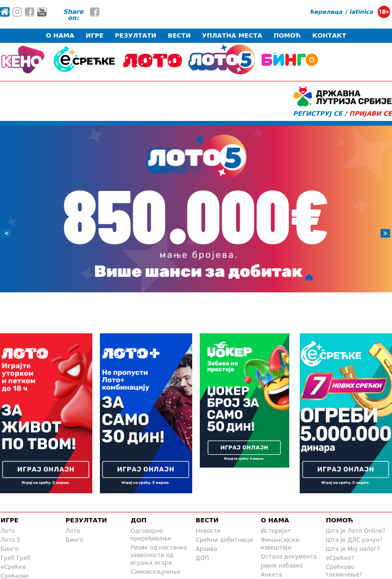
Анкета (271, 575)
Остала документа (289, 557)
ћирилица (326, 12)
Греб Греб (15, 558)
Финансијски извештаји (280, 544)
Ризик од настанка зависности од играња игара (159, 555)
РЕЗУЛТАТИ (136, 35)
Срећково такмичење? (344, 571)
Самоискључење (156, 572)
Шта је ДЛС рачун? (354, 540)
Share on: (73, 15)
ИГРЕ (95, 35)
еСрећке (13, 567)
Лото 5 (10, 540)
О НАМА (60, 35)
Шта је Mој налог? (353, 549)
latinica (361, 12)
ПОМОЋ (287, 35)
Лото (8, 531)
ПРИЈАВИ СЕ (371, 114)
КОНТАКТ (329, 35)
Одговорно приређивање (151, 535)
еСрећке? (340, 558)
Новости (208, 531)
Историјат (276, 531)
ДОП (139, 520)
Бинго (10, 549)
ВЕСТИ (179, 35)
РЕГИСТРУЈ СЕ (318, 114)
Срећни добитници (224, 540)
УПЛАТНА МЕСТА (232, 35)
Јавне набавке (282, 566)
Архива (206, 549)
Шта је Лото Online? (356, 531)
